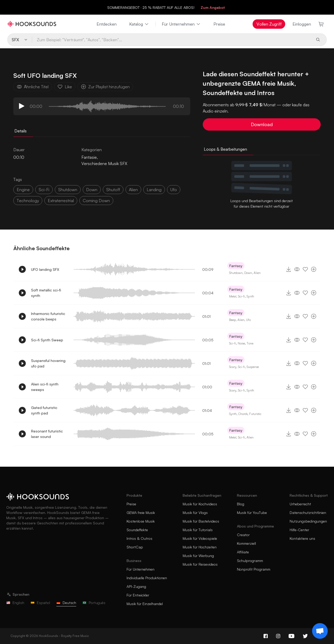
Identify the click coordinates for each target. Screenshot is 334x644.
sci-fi (44, 190)
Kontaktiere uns (302, 538)
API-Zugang (136, 586)
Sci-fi (241, 296)
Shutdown (236, 273)
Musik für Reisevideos (200, 564)
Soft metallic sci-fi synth (46, 293)
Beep (232, 320)
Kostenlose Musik (141, 521)
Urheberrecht (300, 504)
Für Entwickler (138, 595)
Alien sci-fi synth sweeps (45, 387)
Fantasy (236, 266)
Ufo (248, 320)
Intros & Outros (139, 538)
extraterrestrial (61, 201)
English (15, 603)
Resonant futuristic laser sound (47, 434)
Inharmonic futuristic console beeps (48, 316)
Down (248, 273)
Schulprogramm (250, 561)
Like (65, 87)
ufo (174, 190)
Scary (233, 367)
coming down (96, 201)
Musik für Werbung (198, 556)
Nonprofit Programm (254, 569)
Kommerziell (246, 543)
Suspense (253, 367)
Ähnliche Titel (33, 87)
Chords (243, 414)
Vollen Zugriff (269, 24)
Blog (241, 504)
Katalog (139, 24)
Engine (23, 190)
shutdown (68, 190)
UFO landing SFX (45, 269)
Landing (154, 190)
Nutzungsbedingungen (308, 521)
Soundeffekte (137, 530)
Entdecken (107, 24)
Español (40, 603)
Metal (233, 296)
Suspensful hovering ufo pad (48, 363)
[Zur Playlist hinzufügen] (314, 269)
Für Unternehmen (181, 24)
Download (262, 124)
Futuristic (255, 414)
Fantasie (89, 157)
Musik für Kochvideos (200, 504)
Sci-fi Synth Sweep (47, 340)
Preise (219, 24)
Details (20, 131)
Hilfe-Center (299, 530)
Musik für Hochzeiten (200, 547)
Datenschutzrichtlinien (308, 513)
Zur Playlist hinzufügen (105, 87)
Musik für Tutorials (198, 530)
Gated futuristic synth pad (44, 410)
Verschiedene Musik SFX (104, 163)
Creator (243, 535)
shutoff (113, 190)
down (92, 190)
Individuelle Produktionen (147, 578)
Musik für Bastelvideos (201, 521)
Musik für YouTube (252, 513)
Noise (241, 343)
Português (94, 603)
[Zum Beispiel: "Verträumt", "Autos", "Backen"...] (172, 40)
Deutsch (66, 603)
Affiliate (243, 552)
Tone (250, 343)
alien (133, 190)
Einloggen (302, 24)
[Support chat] (320, 631)
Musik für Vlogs (195, 513)
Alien (257, 273)
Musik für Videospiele (200, 538)
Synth (250, 296)
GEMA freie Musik (141, 513)
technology (28, 201)
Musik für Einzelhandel (145, 604)
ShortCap (135, 547)
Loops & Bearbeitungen (225, 149)
